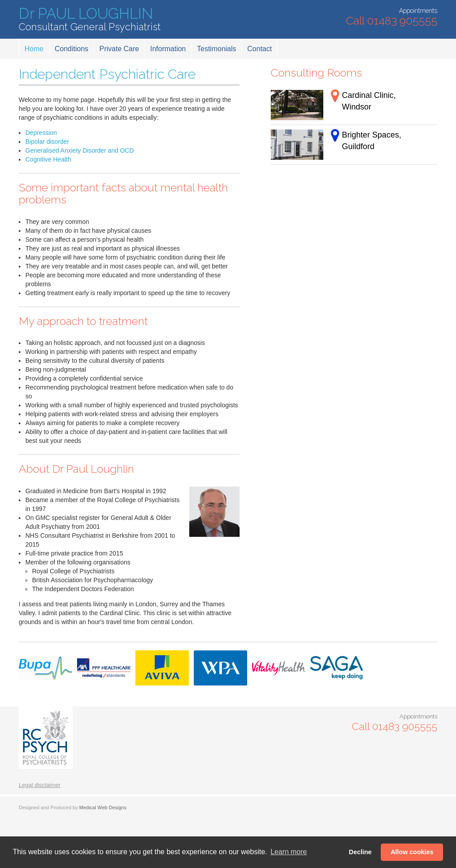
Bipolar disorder (47, 142)
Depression (41, 133)
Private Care (119, 49)
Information (168, 49)
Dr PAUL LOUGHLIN (90, 19)
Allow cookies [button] (412, 852)
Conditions (72, 49)
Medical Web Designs (103, 807)
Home (34, 49)
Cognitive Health (48, 159)
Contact (259, 49)
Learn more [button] (289, 852)
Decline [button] (360, 852)
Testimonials (216, 49)
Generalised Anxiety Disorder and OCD (80, 150)
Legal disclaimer (40, 785)
